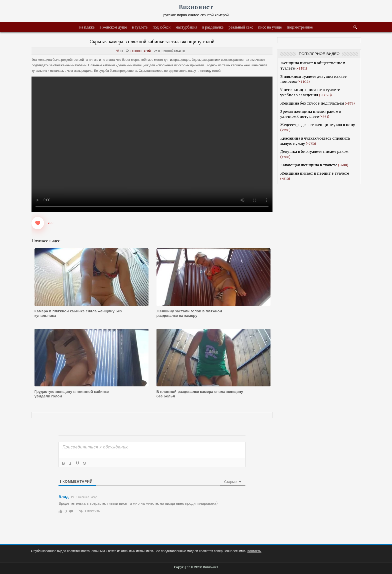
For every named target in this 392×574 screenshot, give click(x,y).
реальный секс (241, 27)
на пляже (87, 27)
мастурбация (186, 27)
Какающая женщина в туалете (309, 165)
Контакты (254, 551)
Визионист (196, 7)
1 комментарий (140, 51)
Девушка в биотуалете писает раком (314, 152)
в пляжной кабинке (172, 51)
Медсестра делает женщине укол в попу (318, 125)
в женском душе (113, 27)
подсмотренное (300, 27)
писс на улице (270, 27)
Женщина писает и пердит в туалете (315, 173)
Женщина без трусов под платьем (312, 103)
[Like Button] (38, 223)
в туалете (140, 27)
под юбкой (161, 27)
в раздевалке (213, 27)
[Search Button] (355, 28)
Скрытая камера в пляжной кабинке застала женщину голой (152, 42)
